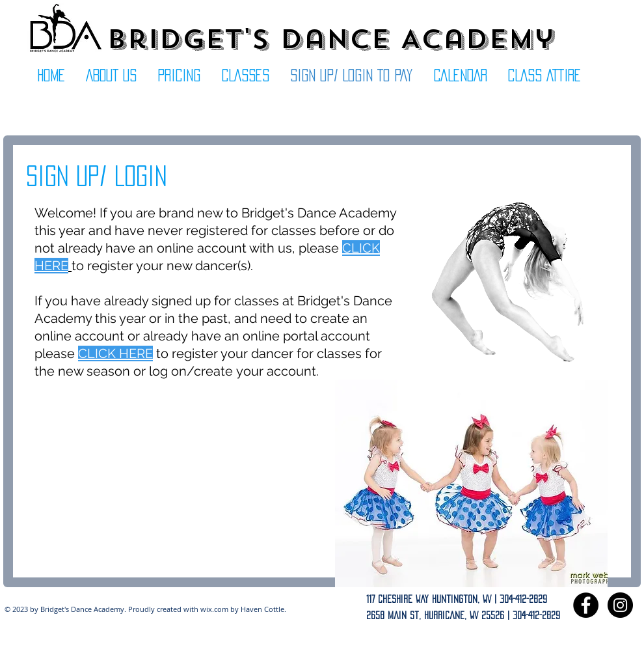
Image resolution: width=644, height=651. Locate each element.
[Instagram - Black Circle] (620, 605)
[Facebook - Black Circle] (586, 605)
